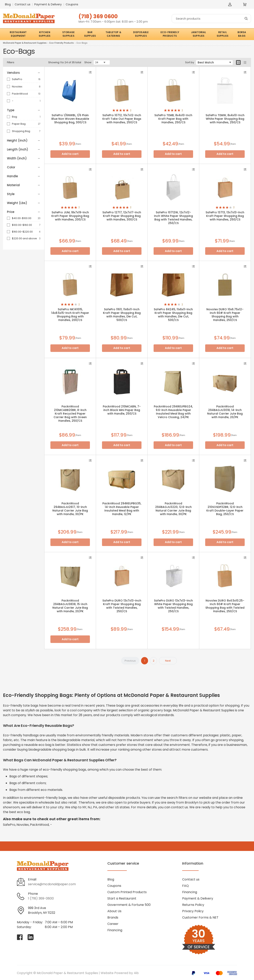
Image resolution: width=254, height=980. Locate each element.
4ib (136, 973)
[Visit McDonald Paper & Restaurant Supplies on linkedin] (31, 937)
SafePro (17, 79)
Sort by (190, 62)
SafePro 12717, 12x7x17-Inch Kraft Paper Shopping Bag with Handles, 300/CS (122, 216)
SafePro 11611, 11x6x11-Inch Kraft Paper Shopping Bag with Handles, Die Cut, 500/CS (122, 315)
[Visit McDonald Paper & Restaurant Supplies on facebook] (20, 937)
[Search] (211, 19)
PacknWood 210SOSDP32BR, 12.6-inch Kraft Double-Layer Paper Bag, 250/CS (225, 509)
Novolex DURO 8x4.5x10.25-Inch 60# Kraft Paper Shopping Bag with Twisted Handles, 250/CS (225, 606)
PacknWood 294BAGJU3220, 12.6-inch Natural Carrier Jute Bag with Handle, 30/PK (173, 509)
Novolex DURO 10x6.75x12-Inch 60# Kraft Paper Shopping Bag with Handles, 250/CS (225, 315)
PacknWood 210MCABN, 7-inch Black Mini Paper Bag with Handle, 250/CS (122, 410)
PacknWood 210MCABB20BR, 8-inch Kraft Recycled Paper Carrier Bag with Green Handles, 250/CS (70, 414)
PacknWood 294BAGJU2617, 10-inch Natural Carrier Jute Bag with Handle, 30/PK (70, 509)
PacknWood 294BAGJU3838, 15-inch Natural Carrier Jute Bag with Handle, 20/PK (70, 606)
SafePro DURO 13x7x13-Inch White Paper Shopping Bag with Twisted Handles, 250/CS (173, 606)
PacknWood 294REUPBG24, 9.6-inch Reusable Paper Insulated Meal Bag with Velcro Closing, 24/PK (173, 412)
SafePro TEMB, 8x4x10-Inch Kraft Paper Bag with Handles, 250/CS (173, 119)
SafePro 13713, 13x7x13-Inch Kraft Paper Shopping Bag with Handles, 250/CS (225, 216)
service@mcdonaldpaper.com (52, 884)
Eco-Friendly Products (62, 43)
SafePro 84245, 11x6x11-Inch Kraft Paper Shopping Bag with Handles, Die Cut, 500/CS (173, 315)
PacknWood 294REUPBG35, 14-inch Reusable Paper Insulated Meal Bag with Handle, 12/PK (122, 509)
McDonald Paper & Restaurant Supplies (25, 43)
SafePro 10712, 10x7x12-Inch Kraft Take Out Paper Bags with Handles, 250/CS (122, 119)
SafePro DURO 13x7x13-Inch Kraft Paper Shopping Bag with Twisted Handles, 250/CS (122, 606)
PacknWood (20, 94)
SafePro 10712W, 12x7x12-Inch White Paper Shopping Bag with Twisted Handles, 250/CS (173, 218)
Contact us (23, 4)
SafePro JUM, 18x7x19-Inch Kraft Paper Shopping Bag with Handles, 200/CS (70, 216)
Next (168, 661)
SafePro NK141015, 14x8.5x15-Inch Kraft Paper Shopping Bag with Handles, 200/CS (70, 315)
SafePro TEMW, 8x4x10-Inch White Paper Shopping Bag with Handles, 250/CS (225, 119)
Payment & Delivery (48, 4)
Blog (8, 4)
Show (88, 62)
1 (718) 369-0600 (41, 898)
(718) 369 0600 (98, 16)
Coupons (72, 4)
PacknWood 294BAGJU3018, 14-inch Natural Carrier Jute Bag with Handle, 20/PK (225, 412)
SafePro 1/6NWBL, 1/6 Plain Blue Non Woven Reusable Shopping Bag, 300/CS (70, 119)
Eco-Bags (82, 43)
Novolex (17, 87)
